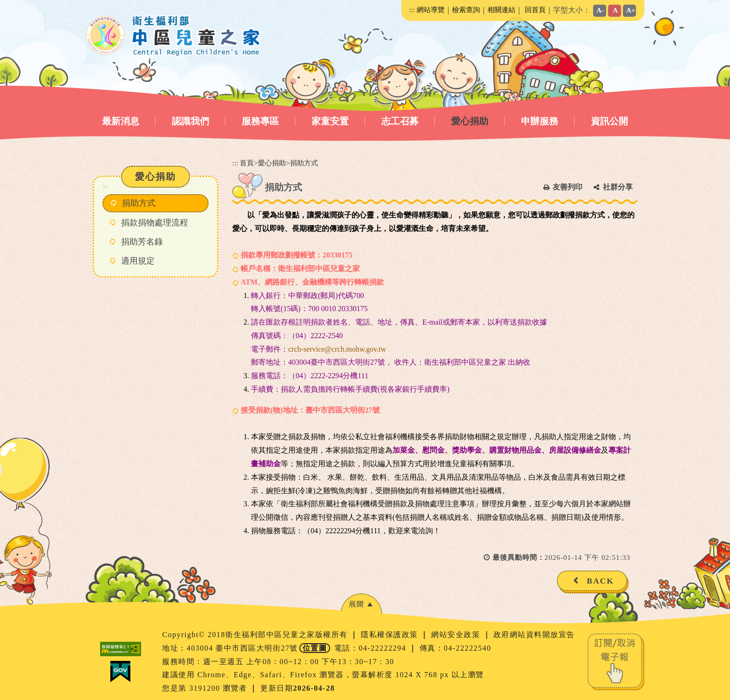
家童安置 (330, 121)
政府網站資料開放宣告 (534, 635)
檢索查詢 (466, 10)
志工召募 (400, 121)
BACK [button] (600, 581)
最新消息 (121, 121)
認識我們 (190, 121)
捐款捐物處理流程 (155, 223)
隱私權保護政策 (391, 635)
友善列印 (568, 187)
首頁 (247, 163)
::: (412, 10)
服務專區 (260, 121)
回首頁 (535, 10)
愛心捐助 (470, 121)
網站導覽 (431, 10)
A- (600, 10)
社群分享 (618, 187)
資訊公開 (609, 121)
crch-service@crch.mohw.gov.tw (337, 349)
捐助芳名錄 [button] (142, 242)
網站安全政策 (457, 635)
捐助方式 (139, 203)
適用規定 (138, 261)
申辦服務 (540, 121)
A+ (631, 10)
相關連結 (501, 10)
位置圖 (315, 648)
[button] (361, 604)
